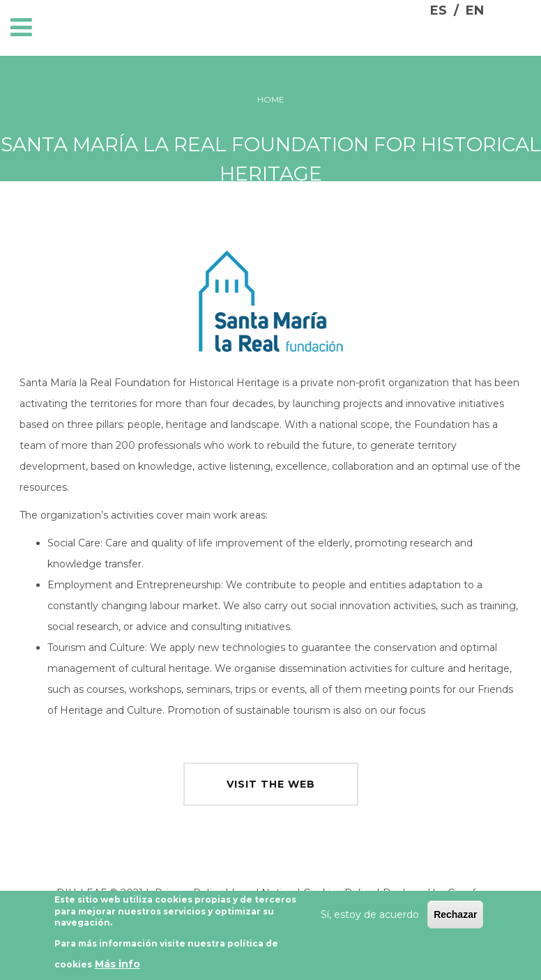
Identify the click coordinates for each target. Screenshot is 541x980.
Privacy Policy (189, 893)
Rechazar (455, 919)
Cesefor (466, 893)
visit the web (271, 784)
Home (271, 99)
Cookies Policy (338, 893)
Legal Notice (263, 893)
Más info (117, 969)
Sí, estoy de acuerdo (370, 919)
